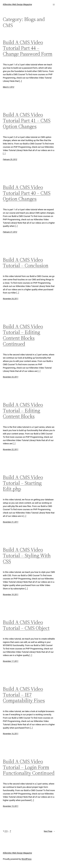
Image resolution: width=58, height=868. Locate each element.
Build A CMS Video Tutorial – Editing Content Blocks (23, 411)
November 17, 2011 (11, 661)
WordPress (26, 859)
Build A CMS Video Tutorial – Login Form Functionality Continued (29, 767)
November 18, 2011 (11, 595)
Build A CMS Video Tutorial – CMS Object (26, 625)
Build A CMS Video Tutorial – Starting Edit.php (23, 483)
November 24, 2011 (11, 299)
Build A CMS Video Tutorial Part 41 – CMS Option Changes (27, 121)
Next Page (50, 831)
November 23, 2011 (11, 377)
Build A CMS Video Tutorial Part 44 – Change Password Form (28, 48)
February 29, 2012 (10, 159)
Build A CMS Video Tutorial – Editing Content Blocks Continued (23, 335)
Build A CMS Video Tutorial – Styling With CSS (27, 556)
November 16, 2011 (11, 734)
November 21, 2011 (11, 522)
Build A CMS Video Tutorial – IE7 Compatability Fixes (24, 695)
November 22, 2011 (11, 449)
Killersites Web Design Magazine (17, 4)
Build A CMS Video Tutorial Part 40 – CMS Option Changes (27, 193)
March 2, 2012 (8, 87)
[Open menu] (54, 5)
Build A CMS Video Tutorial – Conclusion (26, 263)
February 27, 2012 (10, 232)
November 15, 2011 (11, 806)
